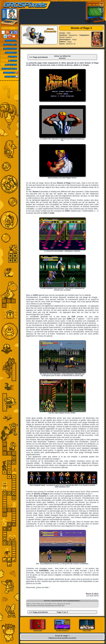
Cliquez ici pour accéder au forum (62, 638)
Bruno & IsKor (92, 594)
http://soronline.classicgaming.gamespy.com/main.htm (46, 605)
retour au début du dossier (62, 57)
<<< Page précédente (38, 57)
